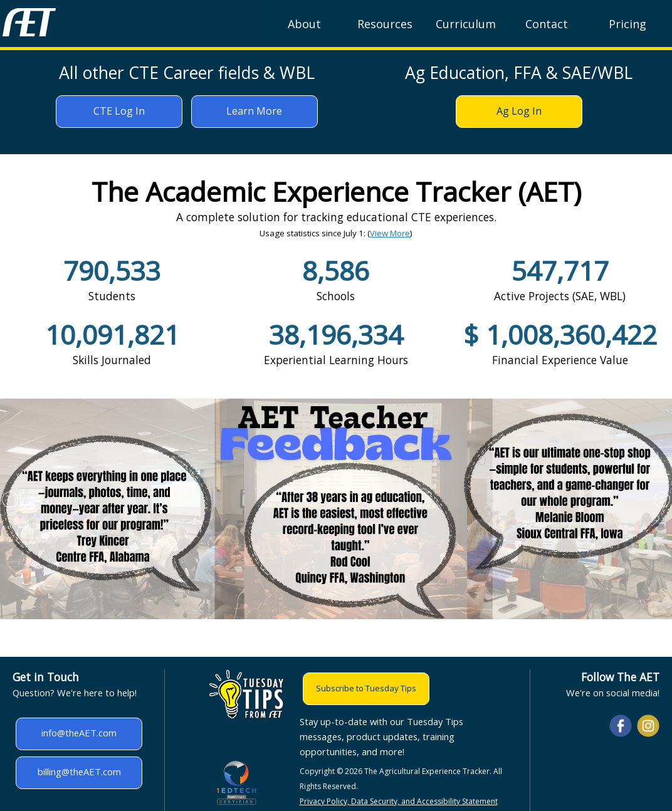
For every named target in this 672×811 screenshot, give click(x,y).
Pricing (627, 24)
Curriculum (466, 24)
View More (390, 233)
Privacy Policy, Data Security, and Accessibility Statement (399, 801)
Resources (385, 24)
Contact (547, 24)
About (304, 24)
